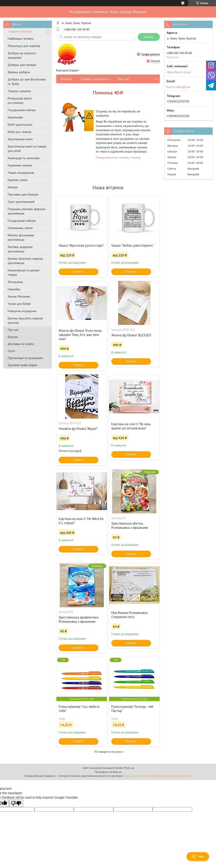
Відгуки (13, 337)
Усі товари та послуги (108, 752)
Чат (198, 857)
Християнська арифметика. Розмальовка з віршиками (79, 619)
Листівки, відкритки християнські (20, 249)
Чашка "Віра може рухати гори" (81, 245)
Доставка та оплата (21, 344)
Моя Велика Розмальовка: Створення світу (130, 615)
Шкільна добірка (19, 72)
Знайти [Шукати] (149, 37)
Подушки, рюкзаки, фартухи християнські (27, 211)
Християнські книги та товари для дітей (27, 149)
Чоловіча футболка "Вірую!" (78, 429)
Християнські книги (20, 139)
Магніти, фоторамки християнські (21, 237)
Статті (11, 351)
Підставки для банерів (23, 194)
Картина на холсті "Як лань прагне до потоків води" (131, 426)
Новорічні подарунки (22, 311)
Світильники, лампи (20, 228)
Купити (79, 271)
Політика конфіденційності (175, 776)
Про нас (13, 330)
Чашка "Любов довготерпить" (133, 245)
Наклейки (14, 289)
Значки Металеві (19, 296)
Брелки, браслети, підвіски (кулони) (25, 320)
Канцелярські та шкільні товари (24, 272)
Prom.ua (129, 768)
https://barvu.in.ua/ (179, 72)
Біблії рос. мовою (20, 132)
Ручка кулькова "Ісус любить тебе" (79, 709)
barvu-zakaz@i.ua (178, 87)
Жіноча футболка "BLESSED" (131, 335)
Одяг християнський (21, 202)
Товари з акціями (19, 91)
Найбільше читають (21, 39)
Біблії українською (20, 125)
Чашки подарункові (21, 173)
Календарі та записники (24, 158)
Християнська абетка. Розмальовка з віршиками (130, 525)
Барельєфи (15, 117)
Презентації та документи (25, 358)
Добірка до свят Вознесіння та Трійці (27, 82)
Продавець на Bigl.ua (108, 772)
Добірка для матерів (22, 65)
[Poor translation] (16, 803)
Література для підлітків (24, 46)
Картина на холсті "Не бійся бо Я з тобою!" (81, 521)
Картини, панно (18, 180)
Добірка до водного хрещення (22, 55)
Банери (13, 187)
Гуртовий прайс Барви (22, 365)
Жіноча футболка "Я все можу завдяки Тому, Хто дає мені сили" (80, 335)
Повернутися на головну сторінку (118, 157)
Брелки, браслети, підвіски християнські (25, 261)
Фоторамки (15, 282)
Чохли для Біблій (19, 304)
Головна (66, 79)
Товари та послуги (20, 31)
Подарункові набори (22, 110)
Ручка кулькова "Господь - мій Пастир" (132, 709)
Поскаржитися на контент (140, 776)
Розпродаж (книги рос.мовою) (20, 101)
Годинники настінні (20, 165)
